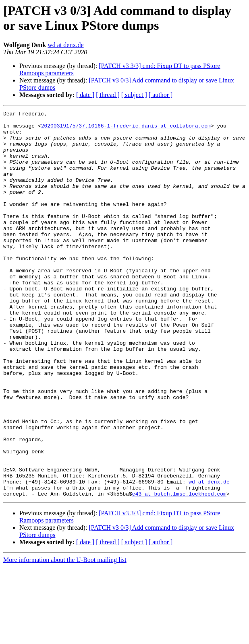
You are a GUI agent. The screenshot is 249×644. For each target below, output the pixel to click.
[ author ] (161, 95)
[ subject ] (134, 95)
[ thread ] (108, 95)
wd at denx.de (65, 45)
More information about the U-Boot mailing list (65, 637)
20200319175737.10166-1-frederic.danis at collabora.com (126, 129)
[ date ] (85, 95)
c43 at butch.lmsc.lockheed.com (179, 571)
